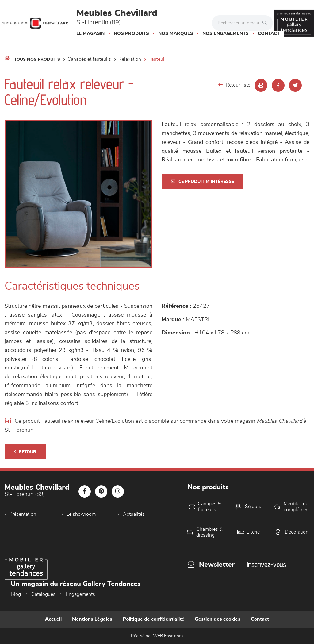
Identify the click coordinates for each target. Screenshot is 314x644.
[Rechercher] (266, 23)
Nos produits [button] (131, 34)
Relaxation (130, 59)
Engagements (80, 594)
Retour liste (234, 85)
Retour (25, 452)
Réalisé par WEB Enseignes (157, 636)
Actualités (134, 514)
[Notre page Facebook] (85, 492)
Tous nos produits (37, 60)
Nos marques (176, 34)
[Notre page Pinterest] (101, 492)
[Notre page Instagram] (118, 492)
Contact (269, 34)
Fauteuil (157, 59)
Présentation (23, 514)
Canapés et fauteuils (89, 59)
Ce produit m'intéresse (203, 181)
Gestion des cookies (218, 619)
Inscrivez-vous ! (268, 564)
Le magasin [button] (90, 34)
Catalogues (43, 594)
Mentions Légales (92, 619)
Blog (16, 594)
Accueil (53, 619)
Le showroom (81, 514)
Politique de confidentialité (153, 619)
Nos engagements (226, 34)
